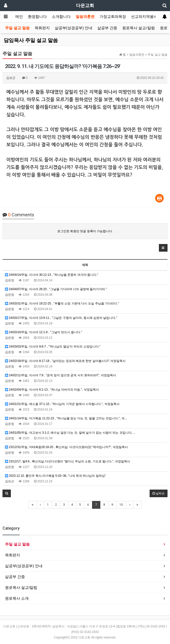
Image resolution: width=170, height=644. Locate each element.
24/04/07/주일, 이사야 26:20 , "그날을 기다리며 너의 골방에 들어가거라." (56, 289)
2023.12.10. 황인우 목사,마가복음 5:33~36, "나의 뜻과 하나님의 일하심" (55, 476)
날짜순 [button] (159, 493)
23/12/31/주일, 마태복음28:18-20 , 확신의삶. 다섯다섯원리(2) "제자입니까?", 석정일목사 (66, 447)
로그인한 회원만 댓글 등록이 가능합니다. (85, 231)
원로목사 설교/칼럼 (139, 28)
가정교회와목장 (113, 17)
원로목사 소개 (17, 598)
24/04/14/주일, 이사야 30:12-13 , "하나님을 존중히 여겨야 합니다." (52, 275)
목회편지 (42, 28)
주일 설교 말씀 (17, 28)
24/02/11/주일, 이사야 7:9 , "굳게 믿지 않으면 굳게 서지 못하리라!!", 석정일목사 (60, 375)
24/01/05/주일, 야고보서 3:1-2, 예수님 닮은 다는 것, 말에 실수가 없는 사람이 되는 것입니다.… (70, 433)
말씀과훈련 (85, 17)
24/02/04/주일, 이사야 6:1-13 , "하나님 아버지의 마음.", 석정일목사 (52, 390)
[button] (163, 248)
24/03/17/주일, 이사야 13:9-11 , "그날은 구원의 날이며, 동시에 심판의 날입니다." (61, 318)
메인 (19, 17)
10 (121, 505)
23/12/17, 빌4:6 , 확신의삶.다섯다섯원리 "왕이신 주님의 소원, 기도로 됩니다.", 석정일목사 (68, 461)
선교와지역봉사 (144, 17)
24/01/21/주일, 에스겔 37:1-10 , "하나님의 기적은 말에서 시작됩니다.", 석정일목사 (62, 404)
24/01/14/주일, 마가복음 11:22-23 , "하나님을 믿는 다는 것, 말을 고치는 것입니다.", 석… (66, 418)
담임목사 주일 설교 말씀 (31, 40)
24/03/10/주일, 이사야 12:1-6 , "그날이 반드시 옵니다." (44, 332)
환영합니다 (37, 17)
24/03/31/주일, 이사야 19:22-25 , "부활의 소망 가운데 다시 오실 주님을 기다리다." (62, 303)
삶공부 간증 (107, 28)
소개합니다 (61, 17)
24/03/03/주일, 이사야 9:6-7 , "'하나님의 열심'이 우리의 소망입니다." (53, 347)
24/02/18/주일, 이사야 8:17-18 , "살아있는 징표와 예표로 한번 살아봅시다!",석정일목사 (65, 361)
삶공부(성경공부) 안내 (74, 28)
